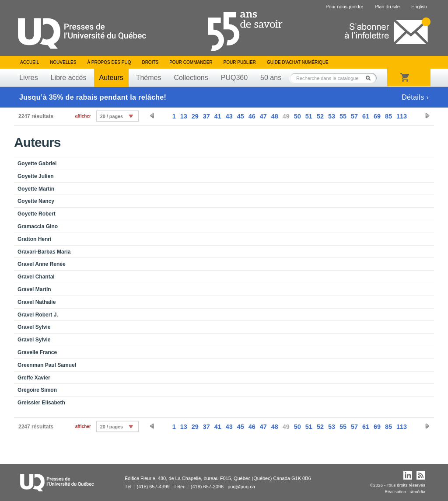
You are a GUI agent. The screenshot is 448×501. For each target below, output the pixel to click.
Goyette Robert (37, 214)
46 (252, 116)
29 (195, 116)
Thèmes (149, 78)
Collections (191, 78)
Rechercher (371, 78)
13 (184, 116)
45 (241, 116)
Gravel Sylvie (34, 327)
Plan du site (387, 7)
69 (377, 116)
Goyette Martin (36, 189)
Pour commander (191, 62)
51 (309, 116)
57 (354, 116)
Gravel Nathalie (37, 302)
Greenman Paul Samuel (47, 365)
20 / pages (112, 116)
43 (229, 116)
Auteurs (111, 78)
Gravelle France (37, 352)
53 (332, 116)
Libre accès (69, 78)
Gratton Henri (34, 239)
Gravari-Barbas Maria (44, 252)
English (419, 7)
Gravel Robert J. (38, 315)
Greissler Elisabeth (41, 403)
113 (402, 116)
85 (388, 116)
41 (218, 116)
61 (366, 116)
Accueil (30, 62)
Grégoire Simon (37, 390)
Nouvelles (63, 62)
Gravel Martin (34, 289)
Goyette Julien (36, 176)
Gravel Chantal (36, 277)
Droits (150, 62)
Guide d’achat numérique (298, 62)
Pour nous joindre (344, 7)
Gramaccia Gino (38, 226)
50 (297, 116)
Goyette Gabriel (37, 164)
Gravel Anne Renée (42, 264)
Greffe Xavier (34, 378)
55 (343, 116)
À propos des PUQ (109, 62)
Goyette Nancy (36, 201)
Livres (29, 78)
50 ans (271, 78)
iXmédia (417, 492)
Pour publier (240, 62)
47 (263, 116)
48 (275, 116)
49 (286, 116)
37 (206, 116)
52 (320, 116)
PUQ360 (234, 78)
